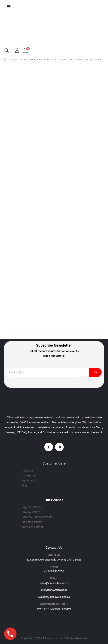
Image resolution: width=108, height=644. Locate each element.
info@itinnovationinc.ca (54, 590)
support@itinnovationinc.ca (54, 597)
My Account (29, 480)
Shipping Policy (32, 522)
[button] (7, 50)
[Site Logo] (17, 30)
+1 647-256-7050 (54, 571)
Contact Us (29, 476)
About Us (28, 471)
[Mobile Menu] (9, 7)
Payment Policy (32, 507)
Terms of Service (33, 527)
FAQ (24, 485)
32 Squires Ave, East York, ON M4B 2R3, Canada (54, 560)
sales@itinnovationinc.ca (54, 583)
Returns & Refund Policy (37, 517)
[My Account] (17, 50)
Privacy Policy (31, 512)
